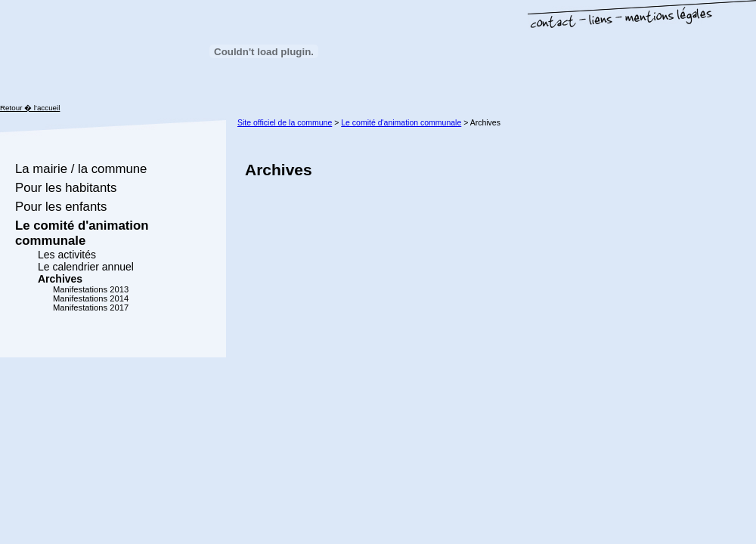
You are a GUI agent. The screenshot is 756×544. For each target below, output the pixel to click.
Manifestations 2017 (91, 308)
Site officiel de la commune (285, 122)
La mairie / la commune (81, 169)
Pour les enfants (61, 207)
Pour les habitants (66, 188)
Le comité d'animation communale (82, 233)
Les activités (67, 255)
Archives (60, 279)
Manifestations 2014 (91, 298)
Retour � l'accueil (30, 108)
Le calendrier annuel (86, 267)
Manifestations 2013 (91, 289)
